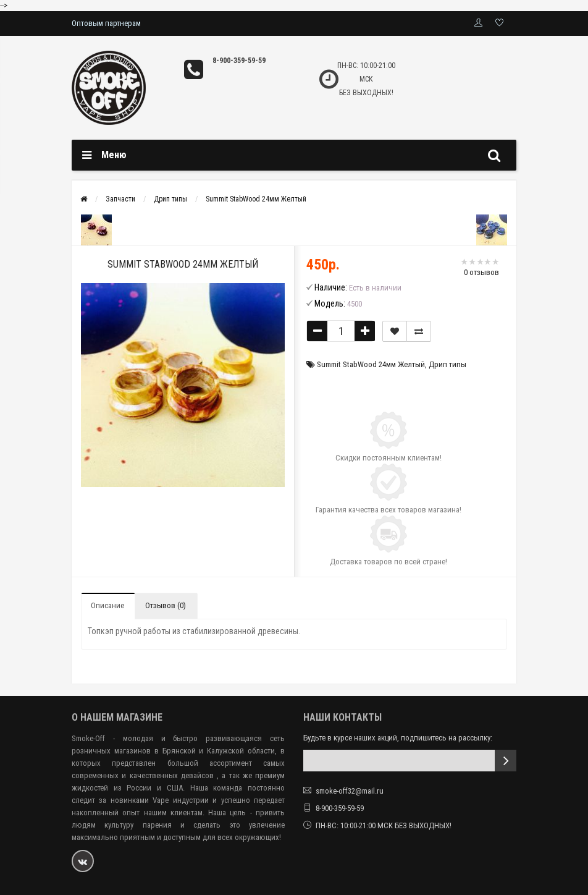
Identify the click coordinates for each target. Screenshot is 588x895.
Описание (107, 605)
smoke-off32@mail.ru (350, 791)
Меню (114, 155)
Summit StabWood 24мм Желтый (256, 199)
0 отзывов (481, 272)
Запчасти (120, 199)
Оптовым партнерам (106, 23)
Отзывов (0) (166, 605)
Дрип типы (170, 199)
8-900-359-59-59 (239, 61)
